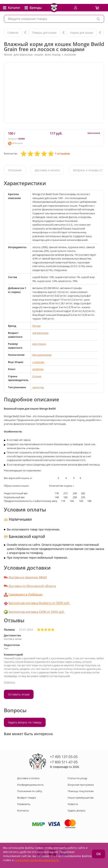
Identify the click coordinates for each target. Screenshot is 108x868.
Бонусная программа (81, 785)
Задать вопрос (77, 810)
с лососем (38, 362)
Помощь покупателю (81, 791)
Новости (73, 804)
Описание (15, 170)
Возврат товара (27, 798)
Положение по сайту (30, 791)
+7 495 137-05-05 (64, 757)
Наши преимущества (81, 798)
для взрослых (40, 333)
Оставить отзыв (19, 694)
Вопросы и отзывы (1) (88, 170)
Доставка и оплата (47, 170)
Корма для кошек (82, 33)
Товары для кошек (44, 33)
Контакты (23, 810)
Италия (37, 376)
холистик (38, 369)
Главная (13, 33)
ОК (99, 854)
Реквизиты (24, 804)
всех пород (39, 344)
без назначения (42, 355)
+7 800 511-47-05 (64, 762)
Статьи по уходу (77, 778)
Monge (36, 326)
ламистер (38, 387)
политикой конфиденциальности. (37, 860)
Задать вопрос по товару (25, 722)
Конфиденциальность (31, 785)
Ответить (10, 682)
